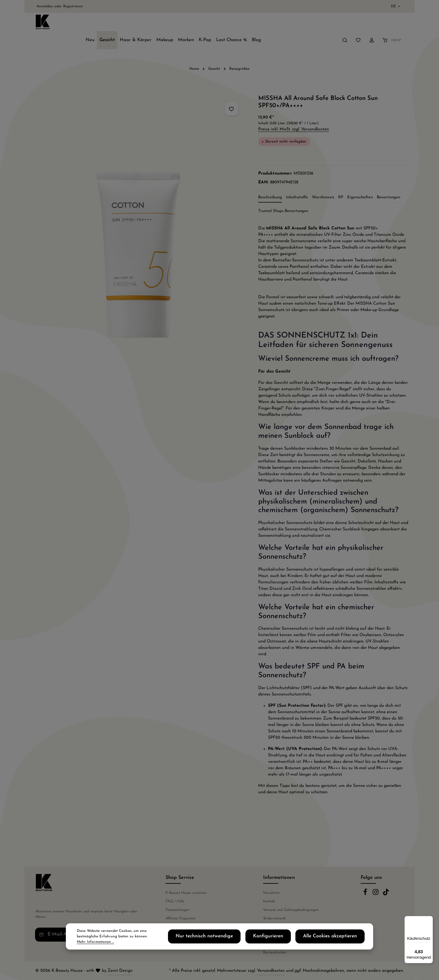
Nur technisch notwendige (238, 939)
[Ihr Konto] (372, 23)
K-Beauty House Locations (186, 893)
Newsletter (271, 893)
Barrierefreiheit (275, 953)
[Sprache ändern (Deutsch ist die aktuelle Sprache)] (395, 6)
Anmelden (45, 6)
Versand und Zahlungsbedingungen (291, 910)
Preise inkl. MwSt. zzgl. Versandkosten (294, 114)
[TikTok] (386, 894)
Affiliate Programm (180, 918)
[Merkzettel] (358, 23)
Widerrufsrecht (275, 918)
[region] (138, 225)
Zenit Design (120, 971)
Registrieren (73, 6)
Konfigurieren (289, 939)
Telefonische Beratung (183, 927)
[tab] (270, 182)
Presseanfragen (177, 910)
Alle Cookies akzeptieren (338, 939)
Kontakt (269, 901)
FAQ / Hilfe (175, 901)
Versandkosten (271, 971)
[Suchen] (345, 23)
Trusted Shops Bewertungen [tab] (283, 196)
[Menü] (429, 920)
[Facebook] (366, 894)
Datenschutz (273, 927)
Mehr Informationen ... (126, 942)
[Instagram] (376, 894)
